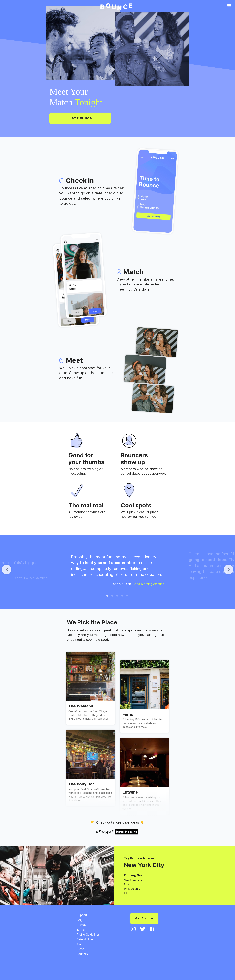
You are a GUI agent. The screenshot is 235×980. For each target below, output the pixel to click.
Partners (82, 954)
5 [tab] (127, 596)
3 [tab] (118, 596)
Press (80, 949)
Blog (79, 944)
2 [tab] (113, 596)
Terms (81, 930)
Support (82, 915)
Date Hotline (85, 939)
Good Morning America (148, 584)
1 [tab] (108, 596)
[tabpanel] (118, 570)
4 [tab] (122, 596)
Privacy (81, 925)
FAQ (79, 920)
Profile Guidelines (88, 935)
